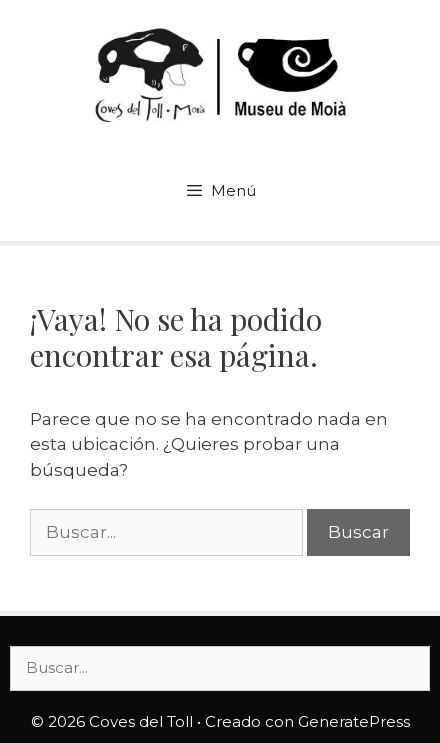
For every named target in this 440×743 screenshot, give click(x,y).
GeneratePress (354, 721)
